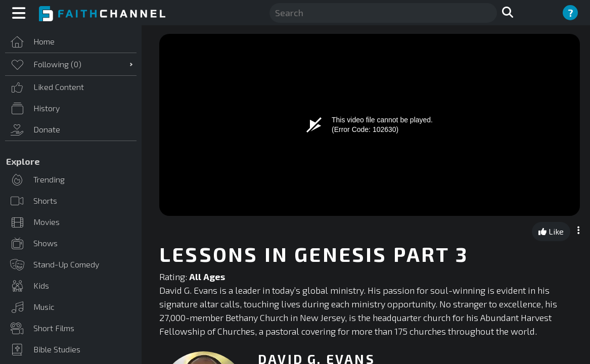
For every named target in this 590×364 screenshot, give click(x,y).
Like (551, 231)
